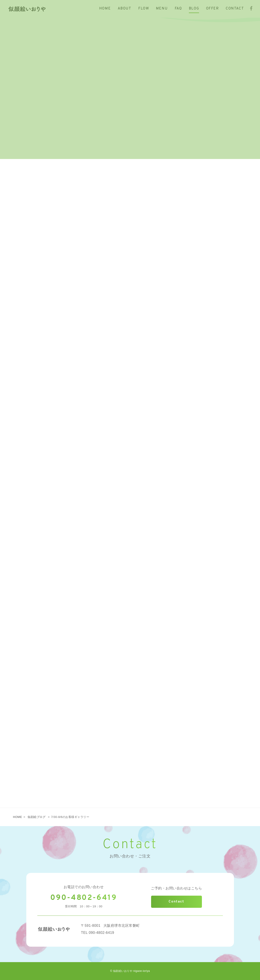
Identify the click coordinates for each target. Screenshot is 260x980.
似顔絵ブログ (37, 817)
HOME (18, 817)
